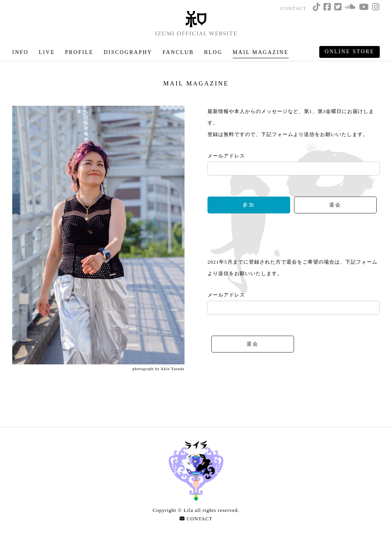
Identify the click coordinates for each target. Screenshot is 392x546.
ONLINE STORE (350, 52)
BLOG (213, 52)
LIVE (47, 52)
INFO (20, 52)
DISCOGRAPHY (128, 52)
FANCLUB (178, 52)
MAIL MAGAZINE (261, 52)
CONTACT (293, 8)
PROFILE (79, 52)
